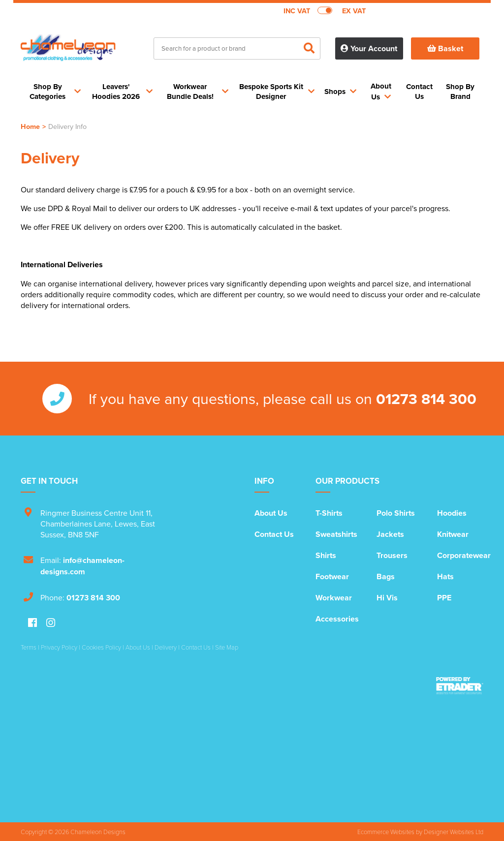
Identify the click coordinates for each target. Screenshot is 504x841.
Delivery (166, 647)
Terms (29, 647)
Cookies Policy (101, 647)
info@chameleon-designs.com (82, 566)
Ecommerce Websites (386, 832)
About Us (271, 513)
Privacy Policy (59, 647)
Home (30, 126)
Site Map (227, 647)
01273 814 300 (426, 399)
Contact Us (274, 534)
